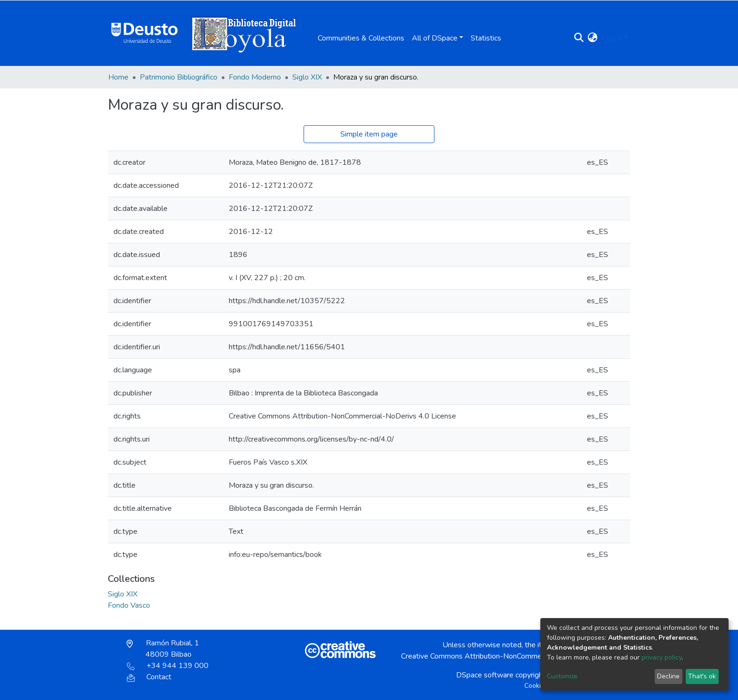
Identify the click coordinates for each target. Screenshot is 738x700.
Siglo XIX (307, 77)
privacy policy (662, 657)
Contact (149, 677)
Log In (613, 38)
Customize (562, 676)
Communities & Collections (361, 38)
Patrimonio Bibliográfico (179, 77)
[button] (593, 38)
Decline (668, 676)
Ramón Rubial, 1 (163, 649)
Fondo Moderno (255, 77)
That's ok (702, 676)
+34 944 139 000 (168, 666)
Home (118, 77)
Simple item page (369, 134)
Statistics (486, 38)
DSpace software (485, 675)
